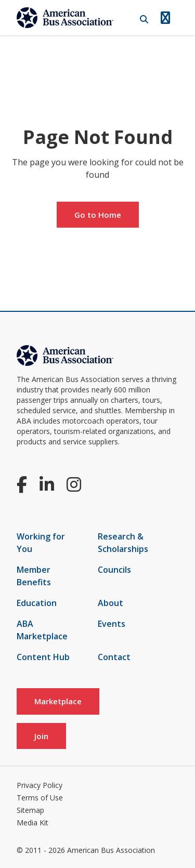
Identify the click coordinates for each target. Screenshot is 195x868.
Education (37, 603)
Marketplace (58, 701)
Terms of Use (40, 798)
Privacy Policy (40, 785)
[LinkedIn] (47, 484)
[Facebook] (22, 484)
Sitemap (30, 810)
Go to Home (98, 215)
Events (112, 624)
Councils (114, 570)
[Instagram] (74, 484)
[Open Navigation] (165, 18)
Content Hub (43, 657)
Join (41, 736)
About (110, 603)
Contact (114, 657)
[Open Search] (144, 19)
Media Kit (32, 823)
